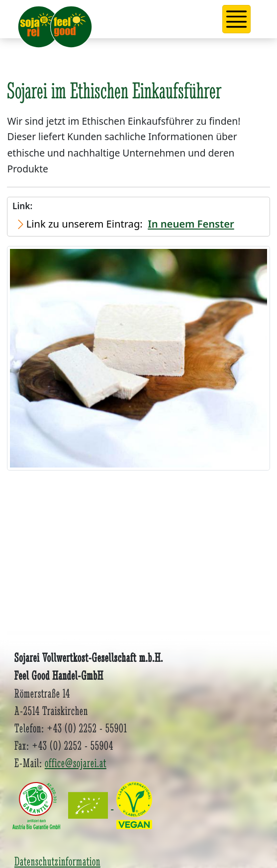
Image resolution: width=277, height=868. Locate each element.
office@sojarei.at (76, 763)
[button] (237, 19)
